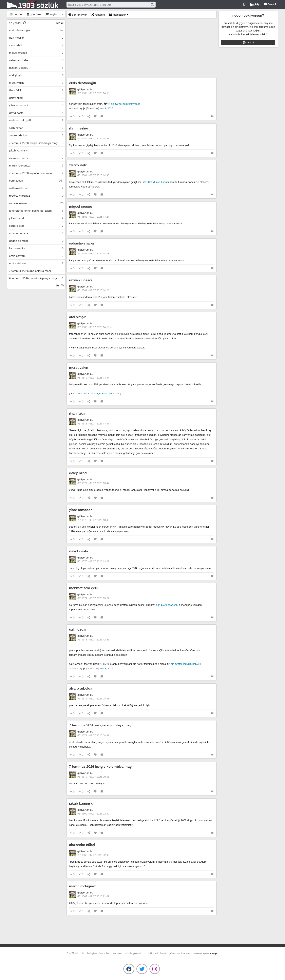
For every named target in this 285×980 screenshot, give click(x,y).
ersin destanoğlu (83, 83)
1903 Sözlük (33, 5)
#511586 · (93, 93)
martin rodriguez (82, 886)
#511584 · (93, 175)
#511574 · (93, 598)
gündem (34, 14)
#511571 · (93, 735)
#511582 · (93, 253)
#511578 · (95, 423)
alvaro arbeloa (81, 688)
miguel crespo (81, 206)
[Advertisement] (142, 48)
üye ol (270, 4)
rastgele (98, 15)
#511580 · (95, 327)
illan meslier (79, 128)
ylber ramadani (81, 510)
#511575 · (93, 561)
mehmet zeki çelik (84, 588)
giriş (255, 4)
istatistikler (119, 15)
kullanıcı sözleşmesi (127, 953)
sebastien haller (82, 243)
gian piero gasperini (167, 605)
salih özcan (78, 629)
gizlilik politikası (155, 953)
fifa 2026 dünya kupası (156, 182)
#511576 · (93, 520)
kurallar (105, 953)
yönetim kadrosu (180, 953)
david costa (79, 551)
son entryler (78, 15)
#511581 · (93, 290)
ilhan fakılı (77, 413)
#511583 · (93, 217)
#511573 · (93, 639)
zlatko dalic (78, 165)
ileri (60, 23)
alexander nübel (82, 845)
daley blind (78, 473)
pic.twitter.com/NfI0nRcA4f (125, 104)
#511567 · (93, 896)
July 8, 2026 (106, 108)
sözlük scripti (211, 953)
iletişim (92, 953)
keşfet (52, 14)
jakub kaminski (81, 803)
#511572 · (93, 698)
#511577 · (93, 483)
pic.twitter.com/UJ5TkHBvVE (186, 664)
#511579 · (93, 378)
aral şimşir (77, 317)
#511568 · (93, 855)
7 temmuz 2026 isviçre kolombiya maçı (98, 393)
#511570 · (93, 777)
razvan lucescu (81, 280)
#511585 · (93, 138)
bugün (16, 14)
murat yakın (79, 367)
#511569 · (93, 813)
